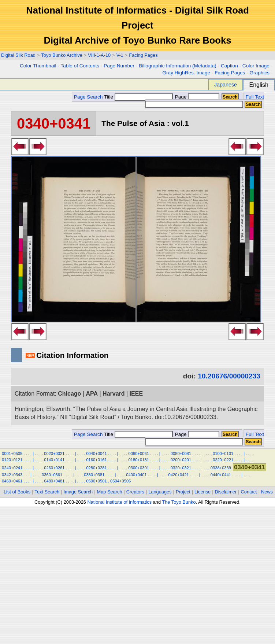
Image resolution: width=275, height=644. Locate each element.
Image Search (78, 492)
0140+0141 (54, 460)
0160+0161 (96, 460)
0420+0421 (179, 475)
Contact (249, 492)
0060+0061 (139, 454)
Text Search (47, 492)
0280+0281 (96, 468)
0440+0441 (221, 475)
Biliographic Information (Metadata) (178, 66)
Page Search (88, 97)
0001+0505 (12, 454)
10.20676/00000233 (229, 376)
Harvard (114, 394)
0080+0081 (181, 454)
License (202, 492)
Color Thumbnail (38, 66)
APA (92, 394)
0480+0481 (54, 481)
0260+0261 (54, 468)
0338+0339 (221, 468)
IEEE (136, 394)
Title (138, 97)
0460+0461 (12, 481)
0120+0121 (12, 460)
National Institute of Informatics (119, 502)
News (267, 492)
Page (196, 97)
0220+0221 (223, 460)
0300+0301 (139, 468)
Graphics (259, 73)
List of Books (17, 492)
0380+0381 (94, 475)
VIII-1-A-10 (99, 55)
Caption (229, 66)
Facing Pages (143, 55)
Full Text (255, 97)
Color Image (256, 66)
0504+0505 (120, 481)
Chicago (69, 394)
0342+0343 (12, 475)
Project (183, 492)
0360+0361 (52, 475)
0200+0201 (181, 460)
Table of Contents (80, 66)
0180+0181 (139, 460)
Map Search (110, 492)
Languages (160, 492)
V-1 (120, 55)
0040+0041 (96, 454)
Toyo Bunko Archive (62, 55)
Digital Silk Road (18, 55)
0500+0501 (96, 481)
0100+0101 (223, 454)
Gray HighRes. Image (186, 73)
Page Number (119, 66)
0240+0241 (12, 468)
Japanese (226, 85)
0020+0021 (54, 454)
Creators (135, 492)
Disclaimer (226, 492)
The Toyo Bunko (179, 502)
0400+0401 (136, 475)
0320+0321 (181, 468)
